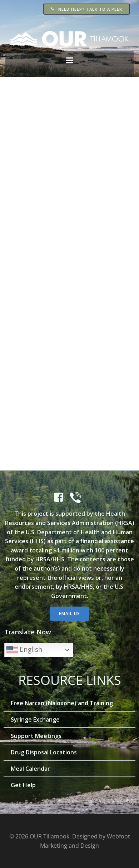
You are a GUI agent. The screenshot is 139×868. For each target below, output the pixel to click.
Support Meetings (36, 736)
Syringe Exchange (35, 719)
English (24, 650)
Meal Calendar (30, 769)
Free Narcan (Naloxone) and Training (62, 703)
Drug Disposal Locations (44, 752)
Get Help (23, 785)
